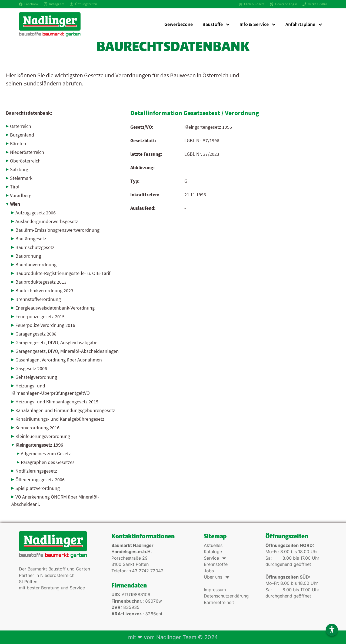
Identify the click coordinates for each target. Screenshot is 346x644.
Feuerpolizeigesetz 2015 (40, 316)
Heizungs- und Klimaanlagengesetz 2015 (57, 402)
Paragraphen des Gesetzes (48, 462)
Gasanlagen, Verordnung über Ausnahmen (59, 360)
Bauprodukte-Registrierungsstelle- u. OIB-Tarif (63, 273)
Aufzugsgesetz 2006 (36, 213)
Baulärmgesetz (31, 239)
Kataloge (213, 552)
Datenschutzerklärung (226, 596)
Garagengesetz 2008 (36, 334)
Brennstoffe (216, 564)
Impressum (215, 590)
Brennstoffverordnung (38, 299)
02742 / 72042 (315, 4)
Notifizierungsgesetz (36, 471)
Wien (15, 204)
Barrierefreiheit (219, 602)
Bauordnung (28, 256)
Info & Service (254, 24)
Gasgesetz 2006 (31, 368)
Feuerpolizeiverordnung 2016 (45, 325)
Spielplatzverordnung (38, 488)
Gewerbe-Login (283, 4)
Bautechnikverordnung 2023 (44, 291)
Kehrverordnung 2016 (37, 428)
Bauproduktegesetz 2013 (41, 282)
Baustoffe (213, 24)
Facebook (29, 4)
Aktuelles (213, 545)
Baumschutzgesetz (35, 247)
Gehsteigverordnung (36, 377)
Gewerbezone (179, 24)
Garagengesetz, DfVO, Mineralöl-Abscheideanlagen (67, 351)
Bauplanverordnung (36, 265)
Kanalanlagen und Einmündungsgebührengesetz (65, 410)
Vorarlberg (21, 195)
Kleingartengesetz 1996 (39, 445)
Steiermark (21, 178)
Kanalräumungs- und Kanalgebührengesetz (60, 419)
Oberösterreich (25, 161)
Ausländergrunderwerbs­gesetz (47, 221)
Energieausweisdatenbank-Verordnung (55, 308)
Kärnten (18, 143)
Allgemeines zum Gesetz (46, 454)
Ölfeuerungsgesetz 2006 (40, 479)
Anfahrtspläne (300, 24)
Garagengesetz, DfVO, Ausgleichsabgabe (56, 342)
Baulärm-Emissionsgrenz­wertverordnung (57, 230)
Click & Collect (252, 4)
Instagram (54, 4)
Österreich (21, 126)
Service (214, 558)
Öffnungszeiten (83, 4)
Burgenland (22, 135)
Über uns (216, 577)
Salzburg (19, 169)
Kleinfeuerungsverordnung (43, 436)
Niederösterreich (27, 152)
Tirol (15, 187)
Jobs (209, 571)
